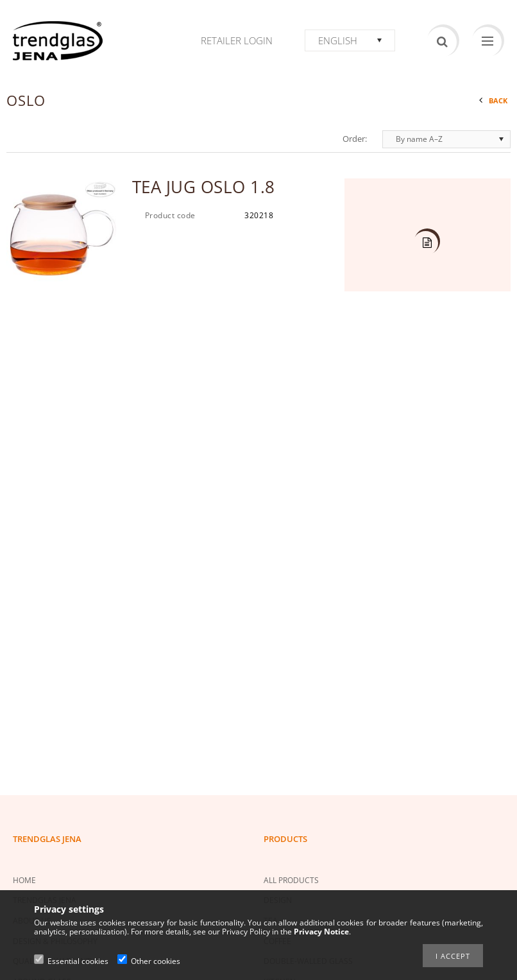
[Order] (446, 139)
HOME (24, 880)
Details (426, 243)
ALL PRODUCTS (291, 880)
